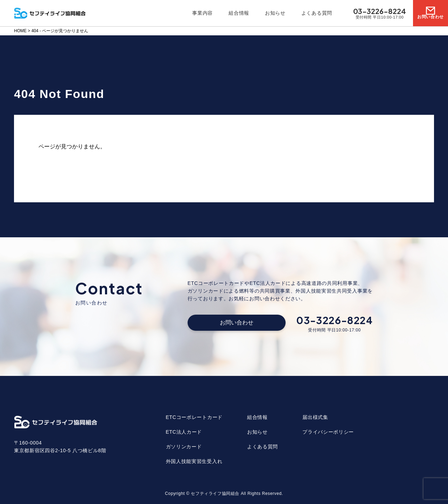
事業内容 (202, 13)
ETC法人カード (184, 432)
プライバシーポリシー (328, 432)
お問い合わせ (237, 323)
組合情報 (239, 13)
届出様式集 (315, 417)
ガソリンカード (184, 447)
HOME (20, 31)
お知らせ (275, 13)
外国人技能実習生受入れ (194, 461)
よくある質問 (317, 13)
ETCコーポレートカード (194, 417)
